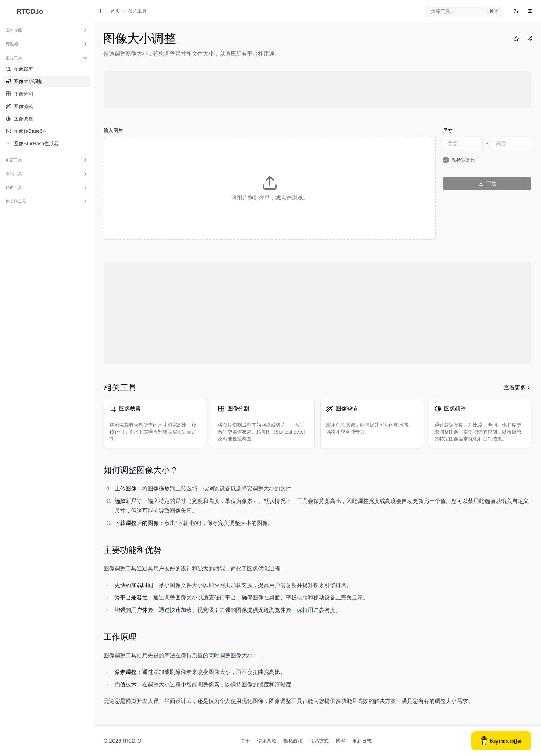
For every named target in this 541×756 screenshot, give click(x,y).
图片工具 (47, 58)
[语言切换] (530, 11)
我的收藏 (47, 30)
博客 (341, 741)
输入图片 (113, 130)
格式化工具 (47, 201)
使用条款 (267, 741)
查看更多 (518, 387)
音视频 (47, 44)
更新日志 (362, 741)
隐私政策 (293, 741)
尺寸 (448, 130)
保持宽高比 (463, 160)
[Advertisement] (313, 90)
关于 (245, 741)
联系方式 (319, 741)
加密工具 (47, 160)
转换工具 (47, 188)
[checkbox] (446, 160)
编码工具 (47, 174)
